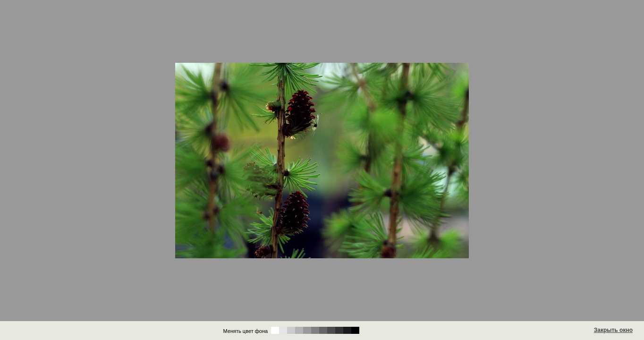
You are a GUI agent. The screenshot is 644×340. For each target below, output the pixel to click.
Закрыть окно (613, 330)
